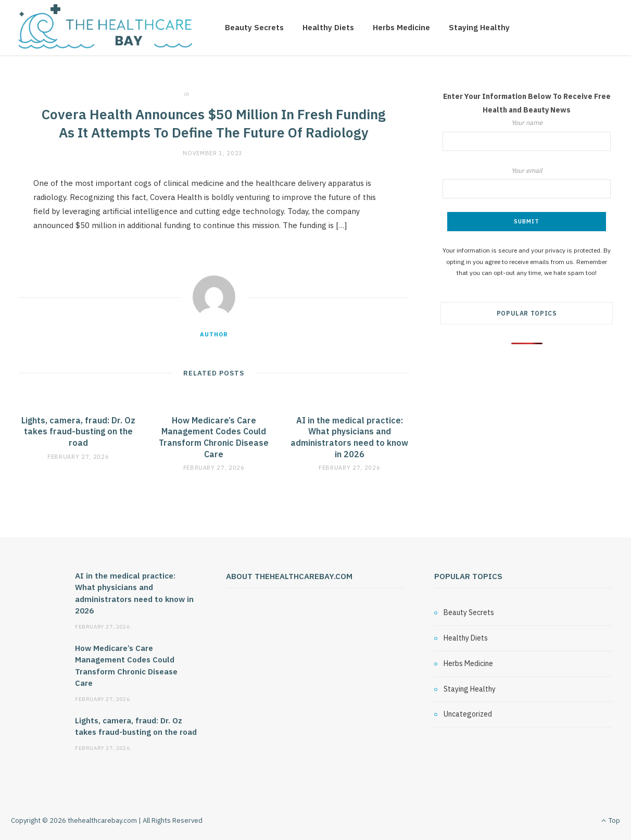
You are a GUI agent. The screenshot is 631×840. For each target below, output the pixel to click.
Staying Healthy (479, 27)
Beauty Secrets (254, 27)
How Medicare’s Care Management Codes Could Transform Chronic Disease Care (214, 437)
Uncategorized (218, 94)
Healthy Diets (328, 27)
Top (611, 820)
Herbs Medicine (401, 27)
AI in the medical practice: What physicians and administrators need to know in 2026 (349, 437)
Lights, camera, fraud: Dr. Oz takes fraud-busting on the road (78, 431)
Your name (527, 134)
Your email (527, 182)
